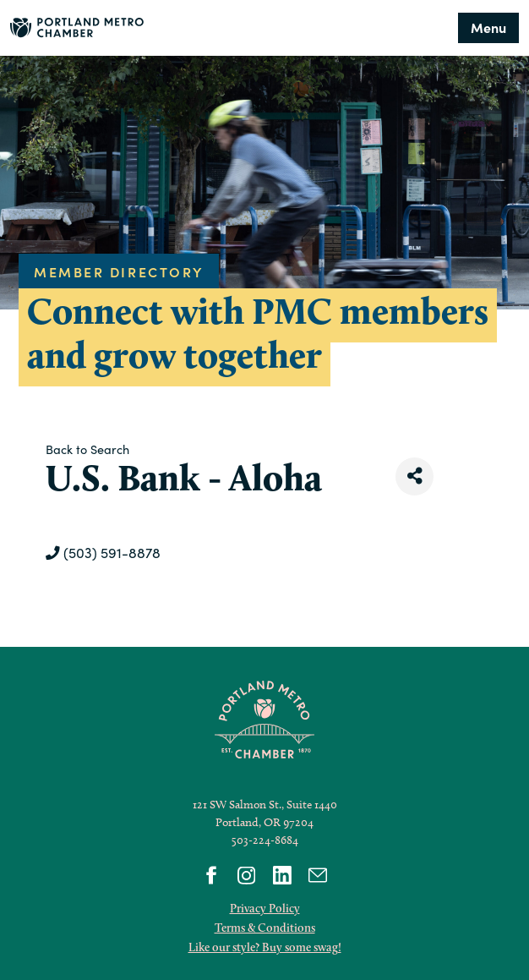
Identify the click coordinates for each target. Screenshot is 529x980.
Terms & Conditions (265, 928)
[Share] (414, 476)
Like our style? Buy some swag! (265, 947)
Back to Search (87, 449)
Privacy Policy (265, 908)
